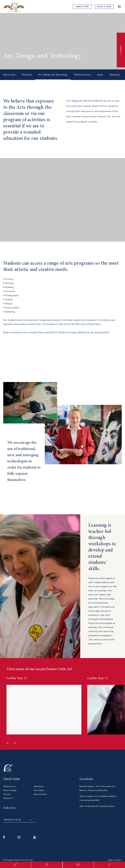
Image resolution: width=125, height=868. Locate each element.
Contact (121, 50)
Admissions (39, 786)
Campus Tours (9, 786)
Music (100, 75)
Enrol (82, 7)
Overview (27, 75)
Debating (115, 75)
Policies (7, 794)
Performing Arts (82, 75)
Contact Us (8, 798)
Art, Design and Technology (53, 75)
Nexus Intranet (40, 794)
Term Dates (39, 790)
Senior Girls (9, 75)
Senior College (10, 790)
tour (104, 7)
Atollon (119, 860)
